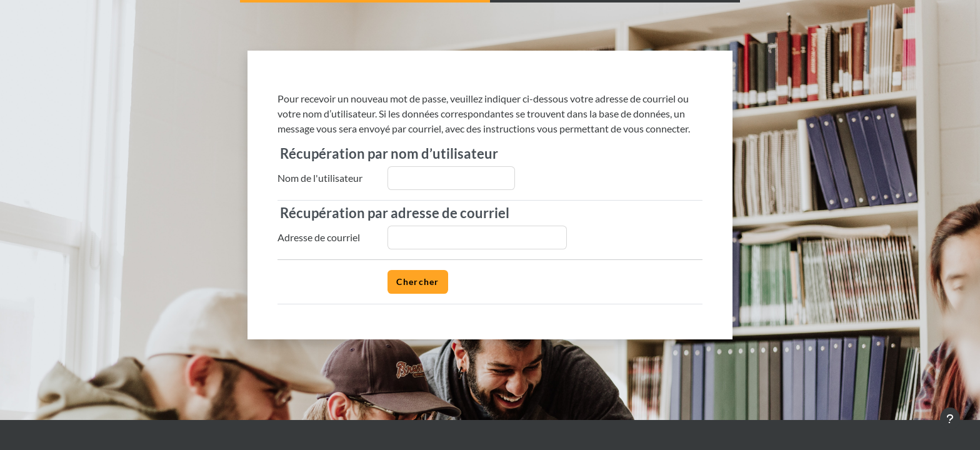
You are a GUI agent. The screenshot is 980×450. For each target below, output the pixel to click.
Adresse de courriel (319, 237)
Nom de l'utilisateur (320, 178)
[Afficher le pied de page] (950, 419)
